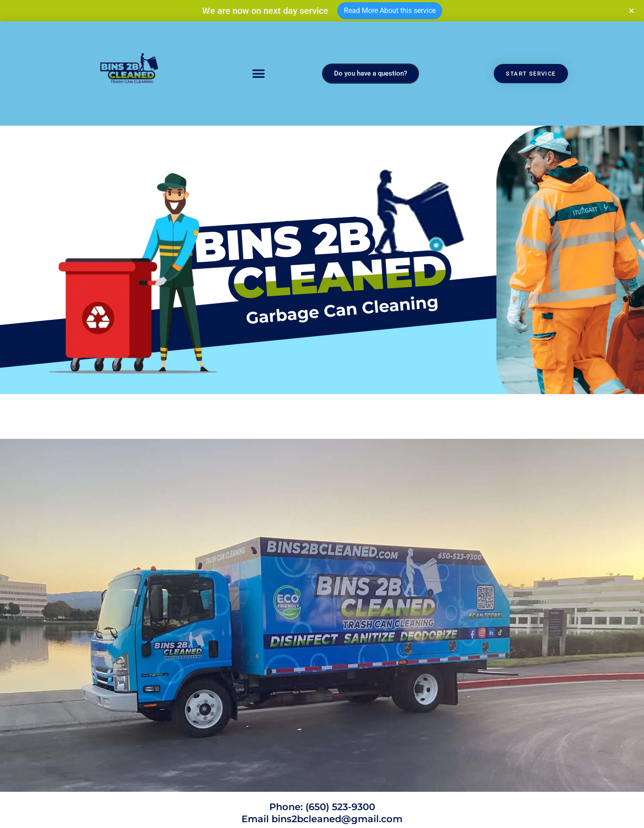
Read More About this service (390, 11)
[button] (258, 74)
